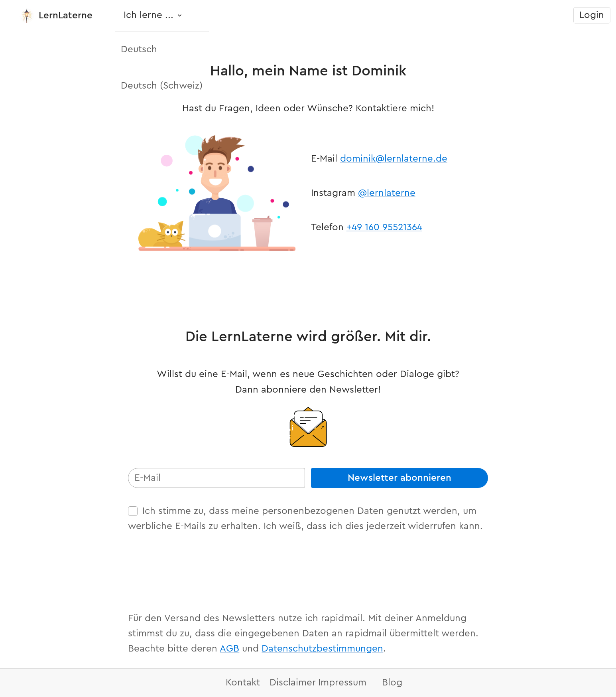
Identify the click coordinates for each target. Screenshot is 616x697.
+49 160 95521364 (384, 227)
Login (592, 15)
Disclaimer (293, 683)
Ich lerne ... (149, 15)
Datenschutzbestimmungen (322, 649)
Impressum (342, 683)
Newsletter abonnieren (400, 478)
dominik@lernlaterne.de (394, 159)
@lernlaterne (387, 193)
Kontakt (243, 683)
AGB (229, 649)
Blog (392, 683)
